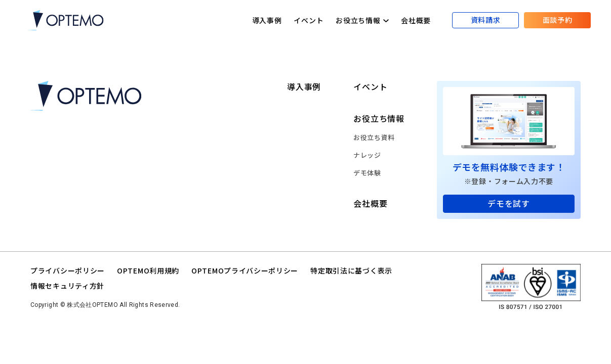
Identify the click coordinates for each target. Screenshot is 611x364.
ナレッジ (367, 155)
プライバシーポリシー (68, 270)
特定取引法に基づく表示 (351, 270)
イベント (309, 20)
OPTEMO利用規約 (148, 270)
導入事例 (267, 20)
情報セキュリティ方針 (67, 286)
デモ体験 (367, 173)
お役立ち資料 (374, 137)
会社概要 (416, 20)
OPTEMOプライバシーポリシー (245, 270)
